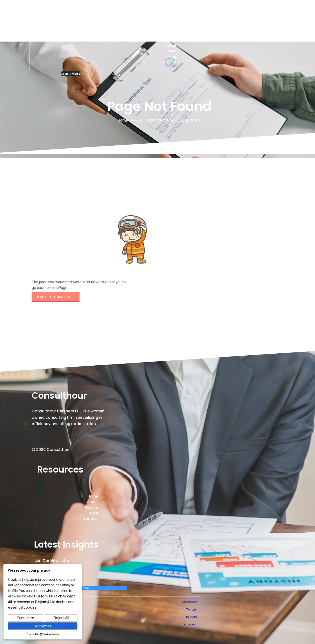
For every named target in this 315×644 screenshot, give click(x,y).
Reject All (61, 618)
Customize (25, 618)
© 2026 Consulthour (51, 449)
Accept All (43, 626)
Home (123, 120)
